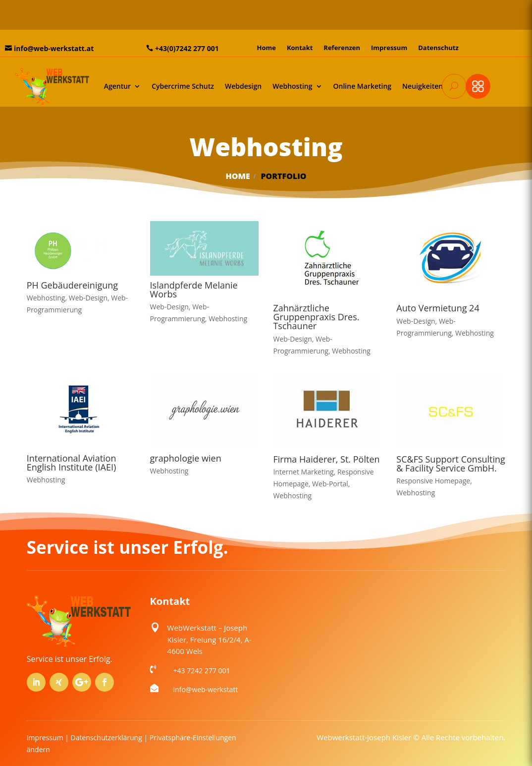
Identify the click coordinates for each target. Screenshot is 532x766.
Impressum (389, 48)
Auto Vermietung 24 (438, 308)
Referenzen (342, 48)
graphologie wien (186, 458)
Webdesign (243, 86)
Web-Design (88, 298)
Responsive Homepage (433, 481)
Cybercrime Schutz (183, 86)
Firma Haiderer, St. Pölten (326, 459)
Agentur (117, 86)
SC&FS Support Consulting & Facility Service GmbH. (451, 464)
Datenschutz (438, 48)
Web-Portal (330, 484)
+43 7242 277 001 (202, 671)
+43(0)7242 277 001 (187, 48)
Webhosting (292, 86)
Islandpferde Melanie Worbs (194, 290)
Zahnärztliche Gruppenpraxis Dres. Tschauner (316, 317)
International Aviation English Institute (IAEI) (72, 463)
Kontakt (300, 48)
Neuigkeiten (423, 86)
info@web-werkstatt (206, 689)
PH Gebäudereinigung (72, 285)
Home (266, 48)
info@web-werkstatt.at (54, 48)
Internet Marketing (303, 472)
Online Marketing (363, 86)
